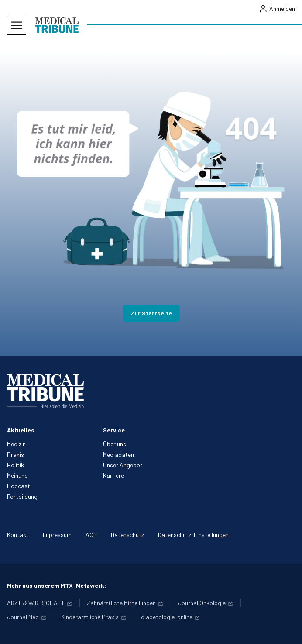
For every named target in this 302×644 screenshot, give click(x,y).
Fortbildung (22, 496)
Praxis (15, 454)
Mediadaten (118, 454)
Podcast (19, 486)
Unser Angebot (123, 465)
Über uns (115, 444)
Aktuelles (21, 430)
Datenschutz (127, 535)
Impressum (57, 535)
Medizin (16, 444)
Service (114, 430)
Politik (15, 465)
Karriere (113, 475)
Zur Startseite (151, 313)
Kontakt (18, 535)
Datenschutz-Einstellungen (193, 535)
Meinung (17, 475)
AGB (91, 535)
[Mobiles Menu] (17, 25)
